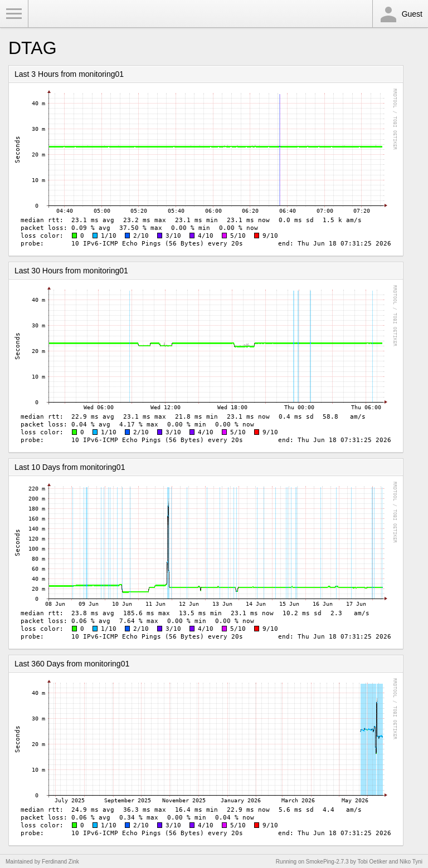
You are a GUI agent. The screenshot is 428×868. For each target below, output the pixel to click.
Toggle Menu (14, 14)
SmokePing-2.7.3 (327, 862)
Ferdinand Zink (60, 862)
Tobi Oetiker (372, 862)
